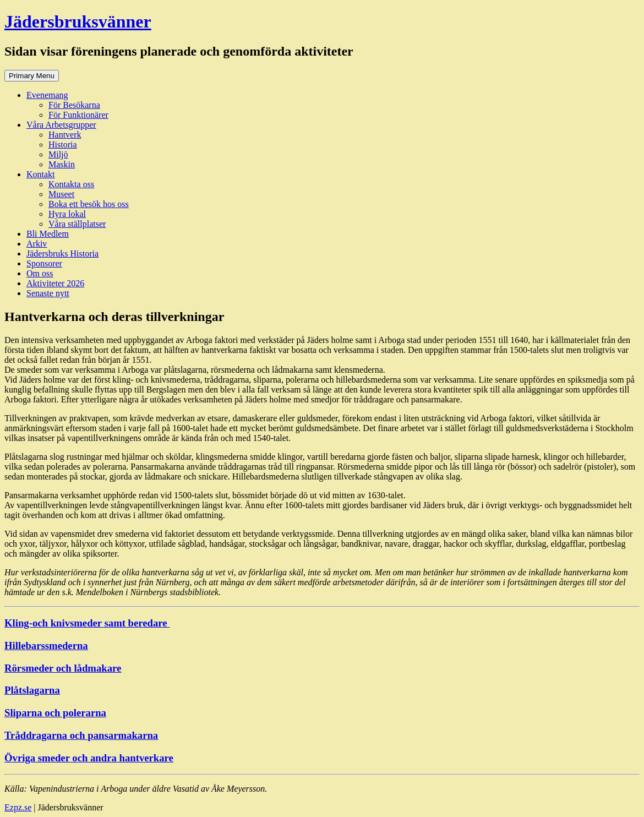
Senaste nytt (48, 293)
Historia (63, 145)
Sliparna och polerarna (55, 713)
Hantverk (65, 135)
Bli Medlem (48, 234)
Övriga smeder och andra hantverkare (89, 758)
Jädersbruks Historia (62, 254)
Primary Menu (32, 76)
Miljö (58, 154)
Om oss (40, 273)
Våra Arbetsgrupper (61, 125)
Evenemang (47, 95)
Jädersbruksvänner (78, 21)
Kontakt (41, 174)
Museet (61, 194)
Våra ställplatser (77, 224)
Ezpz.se (18, 807)
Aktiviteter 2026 (55, 283)
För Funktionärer (78, 115)
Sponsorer (44, 263)
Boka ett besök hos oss (89, 204)
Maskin (62, 164)
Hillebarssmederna (46, 646)
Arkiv (37, 244)
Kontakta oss (71, 184)
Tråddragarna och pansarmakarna (81, 735)
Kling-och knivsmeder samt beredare (87, 623)
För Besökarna (74, 105)
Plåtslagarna (32, 690)
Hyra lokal (67, 214)
